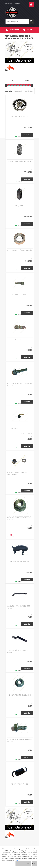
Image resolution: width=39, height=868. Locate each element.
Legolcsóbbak (18, 91)
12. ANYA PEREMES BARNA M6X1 (20, 695)
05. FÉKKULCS (16, 339)
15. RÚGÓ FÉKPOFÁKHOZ (20, 784)
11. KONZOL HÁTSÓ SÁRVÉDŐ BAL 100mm (18, 652)
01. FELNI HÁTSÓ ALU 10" (20, 117)
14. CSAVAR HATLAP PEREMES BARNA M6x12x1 (19, 741)
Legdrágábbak (29, 91)
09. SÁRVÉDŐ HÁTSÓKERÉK (20, 562)
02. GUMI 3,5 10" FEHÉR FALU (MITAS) (20, 161)
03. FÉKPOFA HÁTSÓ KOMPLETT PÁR (20, 250)
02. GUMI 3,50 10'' (17, 206)
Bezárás (34, 864)
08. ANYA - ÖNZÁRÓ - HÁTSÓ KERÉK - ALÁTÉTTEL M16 (19, 474)
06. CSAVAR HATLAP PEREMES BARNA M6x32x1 (19, 385)
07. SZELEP (15, 428)
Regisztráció (17, 4)
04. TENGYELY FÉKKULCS (19, 295)
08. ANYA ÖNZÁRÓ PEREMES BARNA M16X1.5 (19, 518)
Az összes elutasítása (23, 864)
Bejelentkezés (9, 4)
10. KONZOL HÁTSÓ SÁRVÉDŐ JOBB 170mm (18, 607)
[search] (31, 21)
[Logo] (19, 12)
